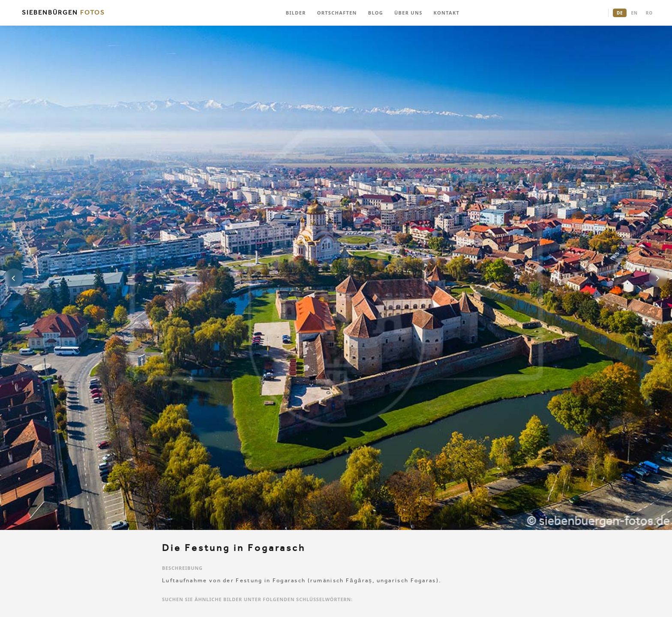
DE (620, 13)
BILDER (296, 13)
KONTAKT (447, 13)
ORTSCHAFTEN (337, 13)
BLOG (376, 13)
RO (649, 13)
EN (634, 13)
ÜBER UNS (408, 13)
